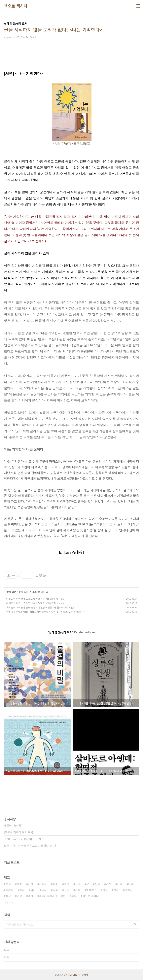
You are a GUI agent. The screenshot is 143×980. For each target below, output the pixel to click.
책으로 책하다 (16, 6)
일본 (66, 890)
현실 (105, 890)
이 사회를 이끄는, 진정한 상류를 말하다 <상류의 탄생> (33, 603)
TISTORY (72, 975)
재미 (33, 890)
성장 (8, 896)
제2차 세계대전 (48, 896)
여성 (19, 896)
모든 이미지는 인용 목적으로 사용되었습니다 (30, 846)
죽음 (66, 884)
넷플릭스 (91, 890)
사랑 (19, 884)
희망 (22, 890)
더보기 (7, 902)
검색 (135, 925)
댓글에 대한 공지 (14, 825)
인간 (30, 884)
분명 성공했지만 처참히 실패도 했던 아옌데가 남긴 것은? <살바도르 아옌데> (44, 612)
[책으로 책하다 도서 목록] (19, 832)
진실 (97, 884)
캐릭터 (129, 890)
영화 (55, 890)
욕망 (131, 884)
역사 (44, 890)
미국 (120, 884)
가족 (78, 890)
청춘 (55, 884)
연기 (78, 884)
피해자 (9, 890)
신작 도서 (24, 592)
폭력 (74, 896)
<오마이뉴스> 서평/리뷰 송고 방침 (24, 839)
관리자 (85, 975)
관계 (108, 884)
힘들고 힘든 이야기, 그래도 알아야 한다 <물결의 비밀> (33, 599)
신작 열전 (11, 592)
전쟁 (8, 884)
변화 (116, 890)
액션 (30, 896)
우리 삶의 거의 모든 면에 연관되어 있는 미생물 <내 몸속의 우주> (38, 607)
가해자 (43, 884)
